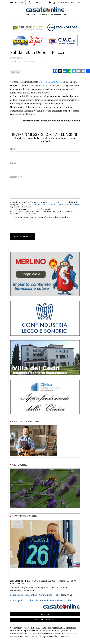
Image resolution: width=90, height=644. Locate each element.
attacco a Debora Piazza (50, 82)
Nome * (14, 149)
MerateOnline (46, 595)
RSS (57, 595)
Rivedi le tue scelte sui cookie (57, 600)
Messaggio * (16, 177)
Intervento (16, 58)
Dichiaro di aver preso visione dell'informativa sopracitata (41, 217)
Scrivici (45, 614)
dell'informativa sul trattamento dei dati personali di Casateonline (53, 205)
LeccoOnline (31, 595)
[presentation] (30, 226)
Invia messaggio (22, 236)
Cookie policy (33, 600)
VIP (71, 595)
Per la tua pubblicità (45, 620)
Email (13, 163)
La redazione (17, 595)
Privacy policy (17, 600)
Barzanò (16, 72)
